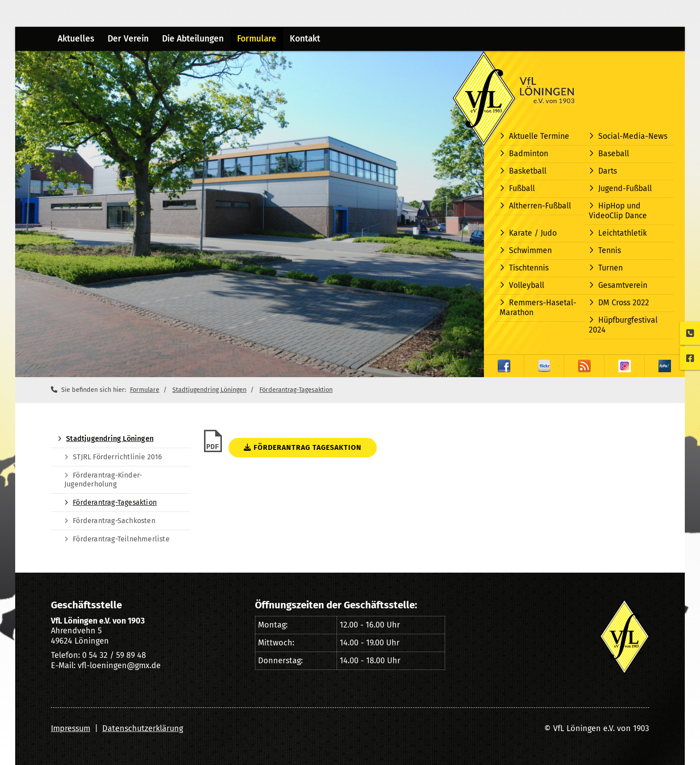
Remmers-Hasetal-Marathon (538, 308)
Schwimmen (530, 251)
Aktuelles (76, 39)
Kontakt (305, 39)
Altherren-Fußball (540, 206)
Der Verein (128, 39)
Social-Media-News (633, 136)
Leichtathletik (623, 233)
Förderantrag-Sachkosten (114, 521)
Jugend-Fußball (625, 189)
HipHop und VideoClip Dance (618, 211)
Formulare (257, 39)
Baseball (614, 154)
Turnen (610, 268)
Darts (608, 171)
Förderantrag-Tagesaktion (296, 390)
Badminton (529, 154)
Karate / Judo (533, 233)
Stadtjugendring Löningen (209, 390)
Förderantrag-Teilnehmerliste (121, 539)
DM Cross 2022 (624, 303)
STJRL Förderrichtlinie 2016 (117, 457)
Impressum (71, 728)
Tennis (610, 251)
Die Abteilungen (193, 39)
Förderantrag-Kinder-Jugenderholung (103, 480)
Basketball (528, 171)
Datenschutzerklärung (143, 728)
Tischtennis (529, 268)
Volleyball (527, 285)
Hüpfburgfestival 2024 (623, 325)
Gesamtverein (623, 285)
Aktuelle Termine (539, 136)
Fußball (522, 189)
